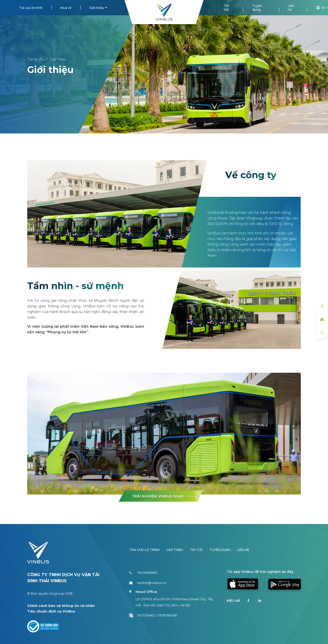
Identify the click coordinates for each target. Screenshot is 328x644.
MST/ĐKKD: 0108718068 (153, 615)
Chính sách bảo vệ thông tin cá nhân (61, 606)
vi (322, 8)
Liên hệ (291, 8)
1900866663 (143, 573)
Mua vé (66, 8)
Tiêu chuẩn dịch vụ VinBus (51, 611)
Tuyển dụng (257, 8)
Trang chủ (36, 59)
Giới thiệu (97, 8)
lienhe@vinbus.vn (148, 583)
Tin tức (226, 8)
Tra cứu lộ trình (31, 8)
